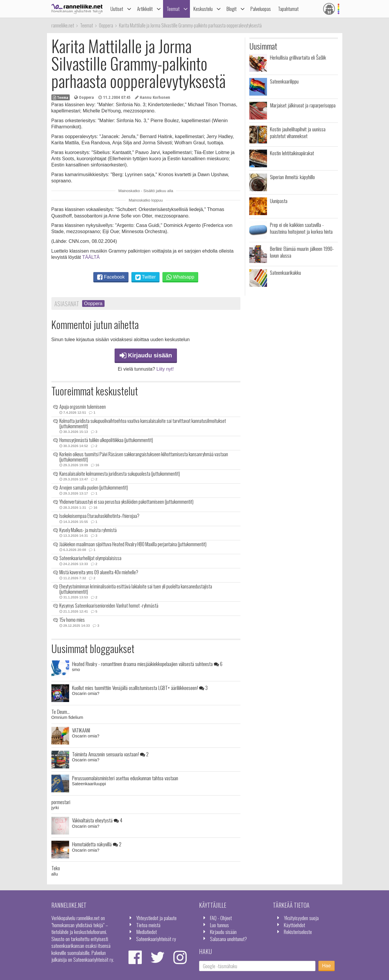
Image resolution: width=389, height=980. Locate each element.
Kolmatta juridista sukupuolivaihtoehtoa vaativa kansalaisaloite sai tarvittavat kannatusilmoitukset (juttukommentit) (143, 423)
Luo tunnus (219, 925)
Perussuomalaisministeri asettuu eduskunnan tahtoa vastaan (125, 778)
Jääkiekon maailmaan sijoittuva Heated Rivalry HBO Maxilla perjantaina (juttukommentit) (133, 544)
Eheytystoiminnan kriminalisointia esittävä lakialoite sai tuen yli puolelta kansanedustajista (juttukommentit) (136, 589)
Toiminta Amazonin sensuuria (110, 754)
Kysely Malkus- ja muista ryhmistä (88, 530)
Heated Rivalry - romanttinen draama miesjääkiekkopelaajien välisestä (147, 664)
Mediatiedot (147, 932)
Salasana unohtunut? (228, 939)
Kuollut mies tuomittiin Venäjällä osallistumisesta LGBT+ (140, 688)
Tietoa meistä (148, 925)
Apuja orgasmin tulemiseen (83, 407)
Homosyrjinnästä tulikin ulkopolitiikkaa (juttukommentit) (106, 440)
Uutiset (117, 9)
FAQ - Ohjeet (221, 918)
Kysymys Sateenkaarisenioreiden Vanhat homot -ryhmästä (109, 606)
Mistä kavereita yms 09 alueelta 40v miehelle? (99, 572)
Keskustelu (203, 9)
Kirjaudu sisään (146, 355)
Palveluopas (261, 9)
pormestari (61, 802)
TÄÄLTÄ (91, 257)
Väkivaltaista (97, 820)
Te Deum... (61, 711)
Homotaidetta (97, 844)
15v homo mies (72, 620)
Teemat (173, 9)
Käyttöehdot (294, 925)
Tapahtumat (288, 9)
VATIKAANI (81, 730)
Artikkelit (145, 9)
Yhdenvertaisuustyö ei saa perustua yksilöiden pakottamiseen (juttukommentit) (126, 502)
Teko (56, 868)
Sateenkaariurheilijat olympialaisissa (90, 558)
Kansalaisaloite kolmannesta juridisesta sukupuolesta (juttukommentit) (120, 474)
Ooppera (93, 304)
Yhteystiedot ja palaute (156, 918)
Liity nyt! (165, 369)
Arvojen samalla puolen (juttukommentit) (94, 487)
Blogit (232, 9)
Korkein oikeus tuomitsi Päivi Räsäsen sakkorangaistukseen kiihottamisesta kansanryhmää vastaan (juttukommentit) (144, 457)
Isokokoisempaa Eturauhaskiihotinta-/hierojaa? (99, 516)
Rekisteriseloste (298, 932)
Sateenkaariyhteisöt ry (156, 939)
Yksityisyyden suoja (301, 918)
